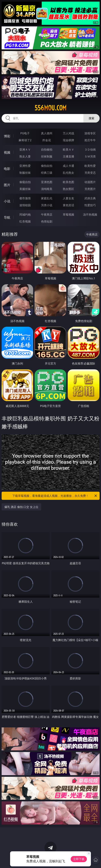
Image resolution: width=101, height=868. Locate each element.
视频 (7, 152)
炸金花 (47, 140)
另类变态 (90, 173)
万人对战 (68, 133)
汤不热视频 (90, 214)
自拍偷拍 (47, 149)
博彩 (7, 136)
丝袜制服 (47, 156)
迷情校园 (25, 205)
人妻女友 (68, 198)
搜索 (92, 118)
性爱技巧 (90, 205)
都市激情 (25, 198)
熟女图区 (68, 189)
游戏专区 (90, 133)
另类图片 (90, 189)
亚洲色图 (47, 182)
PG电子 (25, 133)
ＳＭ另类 (90, 156)
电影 (7, 169)
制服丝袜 (25, 173)
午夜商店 (47, 214)
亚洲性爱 (25, 166)
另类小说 (47, 205)
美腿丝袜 (25, 189)
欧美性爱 (90, 166)
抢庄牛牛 (90, 140)
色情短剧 (47, 221)
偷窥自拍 (25, 182)
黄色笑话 (68, 205)
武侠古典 (90, 198)
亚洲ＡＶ (25, 149)
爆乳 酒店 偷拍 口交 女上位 (22, 507)
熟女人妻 (25, 156)
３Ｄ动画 (90, 149)
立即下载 (79, 859)
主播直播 (68, 156)
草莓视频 (68, 214)
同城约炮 (25, 214)
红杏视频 (25, 221)
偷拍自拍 (47, 166)
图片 (7, 185)
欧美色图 (68, 182)
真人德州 (47, 133)
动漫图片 (90, 182)
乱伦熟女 (68, 173)
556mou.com (50, 108)
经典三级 (47, 173)
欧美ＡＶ (68, 149)
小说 (7, 201)
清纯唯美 (47, 189)
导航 (7, 217)
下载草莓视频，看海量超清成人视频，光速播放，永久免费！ (55, 496)
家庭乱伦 (47, 198)
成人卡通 (68, 166)
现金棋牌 (68, 140)
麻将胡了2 (25, 140)
